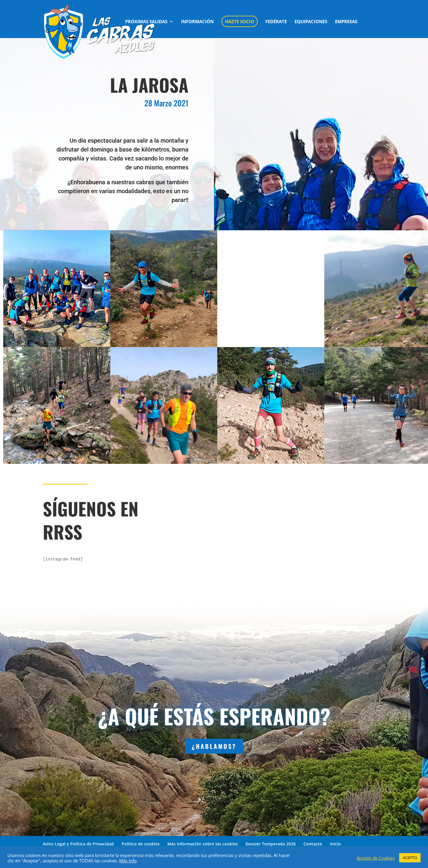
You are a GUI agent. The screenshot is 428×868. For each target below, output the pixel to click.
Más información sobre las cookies (203, 844)
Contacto (313, 844)
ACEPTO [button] (410, 858)
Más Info (128, 861)
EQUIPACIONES (311, 22)
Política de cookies (141, 844)
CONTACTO (138, 42)
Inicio (335, 844)
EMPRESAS (346, 22)
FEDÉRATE (276, 22)
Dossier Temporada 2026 (271, 844)
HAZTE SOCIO (240, 21)
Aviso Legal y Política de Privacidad (78, 844)
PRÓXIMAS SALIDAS (146, 22)
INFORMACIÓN (197, 22)
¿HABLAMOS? (214, 746)
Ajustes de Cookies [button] (376, 858)
